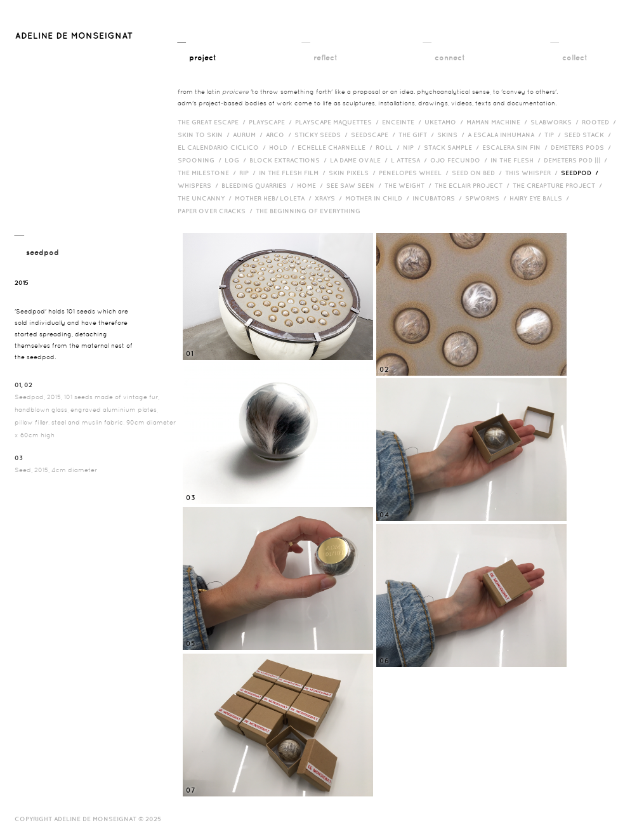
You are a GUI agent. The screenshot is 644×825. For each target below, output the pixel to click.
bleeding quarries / (259, 185)
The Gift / (418, 135)
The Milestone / (208, 173)
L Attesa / (411, 160)
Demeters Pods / (582, 147)
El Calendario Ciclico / (223, 147)
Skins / (452, 135)
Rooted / (601, 122)
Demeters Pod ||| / (577, 160)
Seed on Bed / (478, 173)
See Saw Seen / (355, 185)
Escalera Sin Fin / (516, 147)
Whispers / (200, 185)
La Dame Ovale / (360, 160)
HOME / (312, 185)
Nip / (413, 147)
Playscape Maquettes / (338, 122)
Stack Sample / (453, 147)
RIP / (249, 173)
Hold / (283, 147)
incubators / (439, 198)
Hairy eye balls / (541, 198)
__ (197, 49)
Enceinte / (403, 122)
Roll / (389, 147)
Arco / (280, 135)
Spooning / (201, 160)
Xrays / (330, 198)
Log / (237, 160)
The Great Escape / (213, 122)
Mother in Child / (379, 198)
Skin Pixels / (354, 173)
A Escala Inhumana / (506, 135)
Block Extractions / (290, 160)
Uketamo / (445, 122)
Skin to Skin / (205, 135)
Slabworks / (556, 122)
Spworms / (487, 198)
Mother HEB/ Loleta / (275, 198)
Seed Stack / (589, 135)
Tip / (554, 135)
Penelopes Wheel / (415, 173)
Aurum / (249, 135)
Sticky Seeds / (323, 135)
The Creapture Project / (559, 185)
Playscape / (272, 122)
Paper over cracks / (217, 211)
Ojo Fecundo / (460, 160)
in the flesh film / (294, 173)
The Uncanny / (206, 198)
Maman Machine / (498, 122)
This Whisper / (533, 173)
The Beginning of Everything (311, 211)
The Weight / (410, 185)
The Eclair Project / (474, 185)
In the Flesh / (517, 160)
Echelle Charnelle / (337, 147)
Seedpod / (581, 173)
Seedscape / (375, 135)
